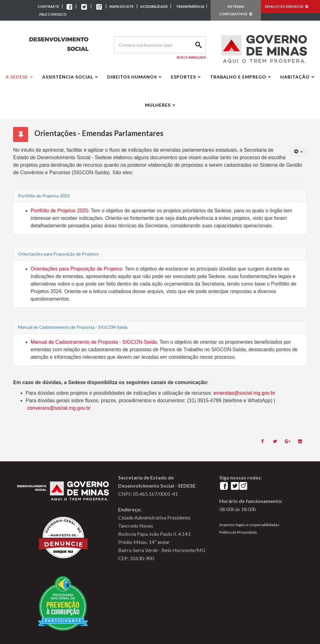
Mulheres (158, 105)
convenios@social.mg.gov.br (59, 408)
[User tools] (299, 152)
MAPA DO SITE (122, 6)
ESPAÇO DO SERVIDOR (287, 6)
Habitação (295, 77)
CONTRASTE (48, 6)
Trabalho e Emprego (238, 77)
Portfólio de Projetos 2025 (59, 211)
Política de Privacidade (238, 532)
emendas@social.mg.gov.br (244, 393)
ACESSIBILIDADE (154, 6)
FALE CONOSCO (53, 14)
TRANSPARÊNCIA (190, 6)
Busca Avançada (191, 57)
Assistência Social (68, 77)
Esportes (183, 77)
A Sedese (17, 77)
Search (197, 45)
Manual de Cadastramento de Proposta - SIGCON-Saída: (94, 342)
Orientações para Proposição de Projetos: (77, 269)
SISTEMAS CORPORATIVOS (236, 10)
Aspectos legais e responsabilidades (249, 525)
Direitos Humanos (132, 77)
